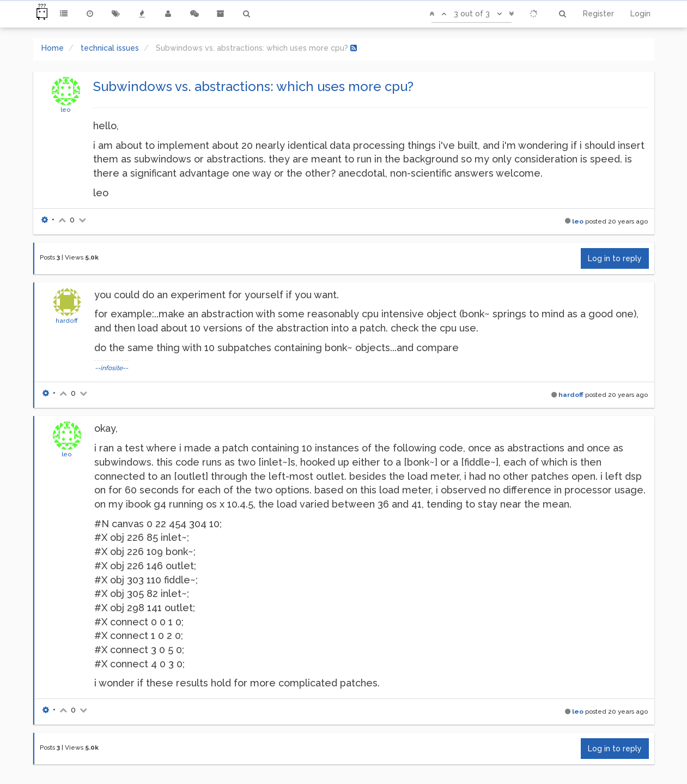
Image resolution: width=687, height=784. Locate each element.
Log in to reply (615, 258)
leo (66, 110)
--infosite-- (111, 368)
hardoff (67, 321)
